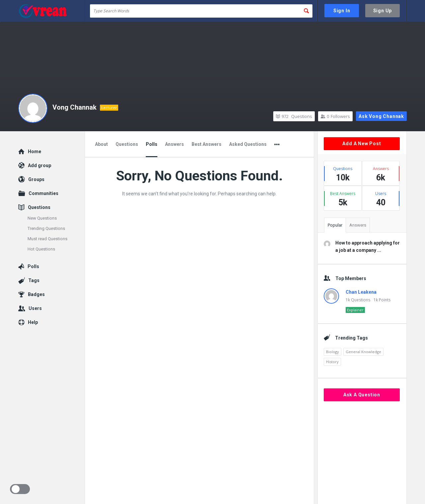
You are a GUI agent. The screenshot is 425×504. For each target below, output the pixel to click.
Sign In (342, 11)
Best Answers (207, 144)
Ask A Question (362, 395)
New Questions (42, 218)
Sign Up (383, 11)
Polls (152, 144)
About (101, 144)
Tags (34, 280)
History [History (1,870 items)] (332, 362)
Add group (40, 165)
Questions (294, 116)
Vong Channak (75, 107)
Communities (43, 193)
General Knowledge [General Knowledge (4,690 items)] (363, 352)
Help (33, 322)
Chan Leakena (361, 292)
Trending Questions (46, 228)
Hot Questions (41, 249)
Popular (335, 225)
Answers (174, 144)
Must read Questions (47, 239)
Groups (36, 179)
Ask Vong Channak (381, 116)
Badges (36, 294)
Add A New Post (362, 144)
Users (35, 308)
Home (35, 151)
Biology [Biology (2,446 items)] (333, 352)
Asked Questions (248, 144)
